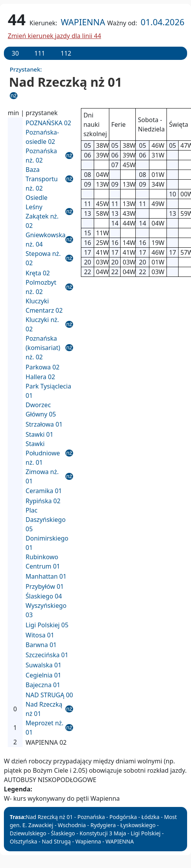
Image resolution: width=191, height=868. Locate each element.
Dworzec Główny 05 (41, 409)
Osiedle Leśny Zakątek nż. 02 (42, 212)
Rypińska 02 (43, 501)
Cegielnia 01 (44, 675)
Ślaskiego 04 (44, 596)
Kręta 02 (38, 273)
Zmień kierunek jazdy (54, 36)
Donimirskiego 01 (47, 543)
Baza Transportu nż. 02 (42, 179)
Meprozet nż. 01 (45, 728)
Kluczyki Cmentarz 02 (44, 306)
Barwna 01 (41, 645)
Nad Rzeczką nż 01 (44, 709)
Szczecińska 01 (47, 655)
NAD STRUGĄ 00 (49, 695)
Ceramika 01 (44, 491)
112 (66, 53)
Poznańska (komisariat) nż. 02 (43, 348)
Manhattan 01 (46, 576)
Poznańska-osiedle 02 (42, 137)
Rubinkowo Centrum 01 (43, 562)
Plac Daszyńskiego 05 (46, 520)
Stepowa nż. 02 (43, 258)
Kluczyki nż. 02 (42, 324)
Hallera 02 (40, 377)
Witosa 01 (40, 635)
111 (39, 53)
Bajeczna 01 (43, 685)
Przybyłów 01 (45, 586)
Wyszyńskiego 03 (46, 610)
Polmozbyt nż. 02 (41, 287)
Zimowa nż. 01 (42, 476)
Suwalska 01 (44, 665)
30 (15, 53)
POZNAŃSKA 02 (48, 123)
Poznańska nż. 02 (41, 156)
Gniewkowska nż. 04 (46, 240)
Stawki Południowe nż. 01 (43, 453)
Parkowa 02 (43, 367)
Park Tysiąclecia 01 (48, 391)
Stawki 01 (39, 434)
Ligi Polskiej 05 (47, 625)
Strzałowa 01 (44, 424)
